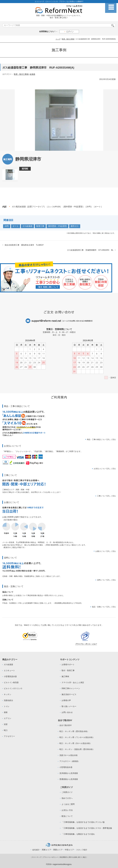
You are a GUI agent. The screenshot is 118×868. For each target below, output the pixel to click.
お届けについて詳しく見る (106, 551)
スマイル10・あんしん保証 (73, 682)
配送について (67, 816)
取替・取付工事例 (68, 39)
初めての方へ (67, 798)
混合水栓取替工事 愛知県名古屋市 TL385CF (24, 245)
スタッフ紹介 (82, 850)
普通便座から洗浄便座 (69, 779)
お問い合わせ (67, 712)
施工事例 (65, 676)
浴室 (6, 724)
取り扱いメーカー (69, 706)
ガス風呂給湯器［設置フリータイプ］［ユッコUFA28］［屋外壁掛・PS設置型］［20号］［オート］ (57, 207)
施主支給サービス (69, 694)
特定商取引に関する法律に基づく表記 (73, 857)
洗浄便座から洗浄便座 (69, 773)
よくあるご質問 (68, 804)
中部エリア (69, 850)
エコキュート (9, 671)
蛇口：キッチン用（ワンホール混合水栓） (77, 737)
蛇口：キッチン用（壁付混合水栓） (74, 731)
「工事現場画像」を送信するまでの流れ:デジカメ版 (83, 822)
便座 (6, 712)
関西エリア (58, 850)
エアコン (8, 718)
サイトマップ (37, 857)
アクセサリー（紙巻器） (70, 761)
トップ (58, 39)
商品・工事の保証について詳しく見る (101, 439)
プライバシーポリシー (51, 857)
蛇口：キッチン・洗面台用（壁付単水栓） (77, 749)
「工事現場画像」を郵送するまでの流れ (78, 834)
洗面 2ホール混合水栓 (69, 755)
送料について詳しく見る (106, 580)
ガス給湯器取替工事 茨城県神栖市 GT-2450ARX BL (90, 250)
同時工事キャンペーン (71, 688)
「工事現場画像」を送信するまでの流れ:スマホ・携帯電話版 (87, 828)
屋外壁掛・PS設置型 (57, 226)
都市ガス (75, 226)
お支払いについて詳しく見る (105, 469)
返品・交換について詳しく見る (104, 607)
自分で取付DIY (66, 725)
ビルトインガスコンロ (13, 688)
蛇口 (6, 730)
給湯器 (32, 74)
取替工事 (40, 226)
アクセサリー (9, 736)
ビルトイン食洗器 (11, 682)
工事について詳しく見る (106, 496)
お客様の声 (66, 700)
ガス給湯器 (27, 226)
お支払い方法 (67, 810)
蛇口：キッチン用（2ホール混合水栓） (76, 743)
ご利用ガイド (67, 792)
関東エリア (47, 850)
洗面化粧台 (8, 700)
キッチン (8, 694)
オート (16, 226)
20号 (7, 226)
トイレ (7, 706)
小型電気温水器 (10, 676)
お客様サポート (68, 665)
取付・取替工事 (68, 671)
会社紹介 (36, 850)
